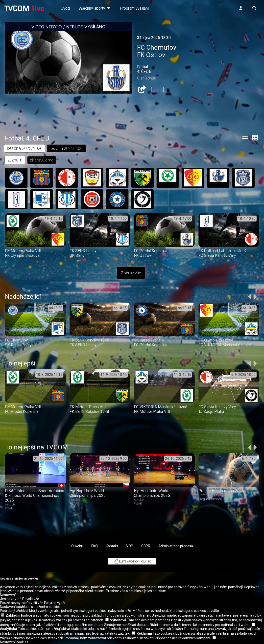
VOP (130, 546)
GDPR (146, 546)
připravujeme (42, 160)
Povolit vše (31, 599)
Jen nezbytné (11, 599)
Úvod (65, 8)
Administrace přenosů (176, 546)
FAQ (95, 546)
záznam (15, 160)
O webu (77, 546)
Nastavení (8, 595)
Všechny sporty (95, 8)
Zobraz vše (131, 273)
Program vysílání (134, 8)
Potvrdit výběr (55, 603)
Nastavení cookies (14, 642)
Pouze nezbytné (13, 603)
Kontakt (112, 546)
